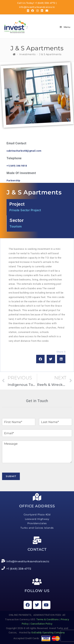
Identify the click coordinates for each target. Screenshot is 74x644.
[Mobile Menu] (65, 27)
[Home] (14, 54)
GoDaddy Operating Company (48, 633)
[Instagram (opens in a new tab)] (38, 11)
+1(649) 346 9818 (17, 166)
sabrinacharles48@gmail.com (24, 151)
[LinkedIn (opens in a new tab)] (42, 11)
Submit (11, 476)
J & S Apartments (50, 54)
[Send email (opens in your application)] (46, 11)
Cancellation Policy (41, 624)
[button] (40, 359)
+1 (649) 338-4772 (45, 3)
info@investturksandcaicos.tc (37, 7)
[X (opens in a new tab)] (28, 11)
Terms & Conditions (47, 619)
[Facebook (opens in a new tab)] (33, 11)
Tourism (16, 226)
